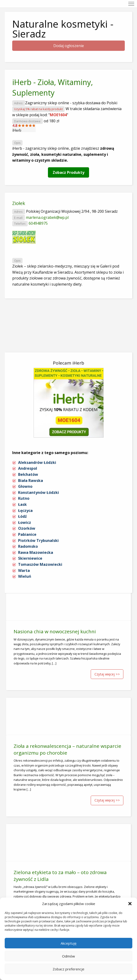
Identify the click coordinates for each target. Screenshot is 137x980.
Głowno (25, 486)
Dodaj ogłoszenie (69, 46)
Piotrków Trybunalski (38, 540)
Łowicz (25, 522)
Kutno (24, 498)
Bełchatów (28, 474)
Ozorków (27, 528)
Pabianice (27, 534)
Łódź (22, 516)
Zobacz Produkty (68, 172)
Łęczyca (25, 510)
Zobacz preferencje (68, 969)
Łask (22, 504)
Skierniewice (30, 558)
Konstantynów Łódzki (39, 492)
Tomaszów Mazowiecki (40, 564)
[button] (130, 904)
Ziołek (19, 203)
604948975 (38, 223)
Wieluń (25, 576)
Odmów (68, 956)
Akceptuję (68, 943)
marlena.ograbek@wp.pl (47, 217)
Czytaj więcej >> (107, 674)
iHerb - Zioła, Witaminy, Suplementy (53, 87)
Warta (24, 570)
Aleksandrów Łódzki (37, 462)
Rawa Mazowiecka (36, 552)
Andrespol (28, 468)
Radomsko (28, 546)
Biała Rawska (31, 481)
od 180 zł (51, 121)
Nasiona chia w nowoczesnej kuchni (55, 631)
